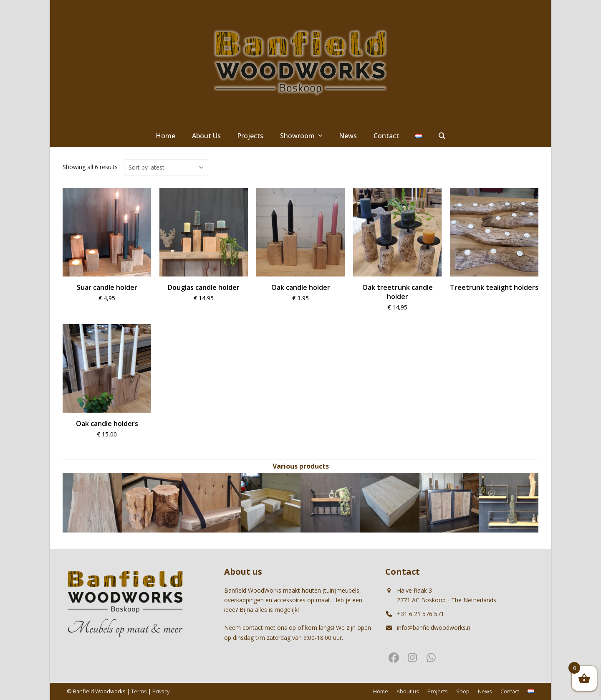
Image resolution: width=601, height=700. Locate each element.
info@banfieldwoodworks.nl (434, 628)
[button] (442, 136)
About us (408, 691)
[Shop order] (166, 167)
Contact (510, 691)
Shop (463, 691)
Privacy (161, 691)
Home (381, 691)
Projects (438, 691)
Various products (301, 466)
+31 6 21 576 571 (420, 614)
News (485, 691)
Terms (139, 691)
